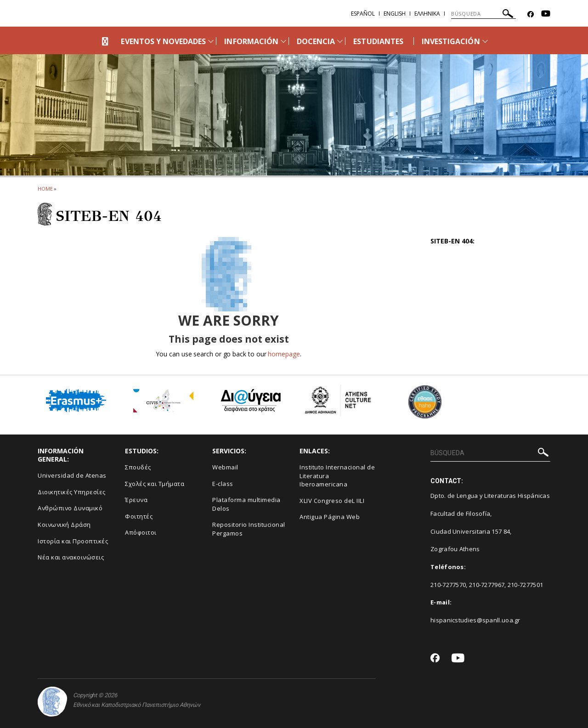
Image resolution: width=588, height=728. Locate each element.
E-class (223, 484)
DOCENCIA (316, 41)
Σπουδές (138, 467)
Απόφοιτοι (141, 532)
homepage (284, 354)
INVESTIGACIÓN (451, 41)
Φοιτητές (139, 516)
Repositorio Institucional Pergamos (249, 529)
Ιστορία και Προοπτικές (73, 541)
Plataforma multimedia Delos (246, 504)
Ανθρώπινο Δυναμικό (70, 508)
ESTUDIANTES (378, 41)
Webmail (225, 467)
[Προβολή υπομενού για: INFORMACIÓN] (283, 41)
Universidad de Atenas (72, 475)
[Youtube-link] (546, 14)
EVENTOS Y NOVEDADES (163, 41)
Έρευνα (136, 500)
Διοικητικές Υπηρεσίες (72, 492)
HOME (45, 189)
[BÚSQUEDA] (483, 14)
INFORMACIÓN (251, 41)
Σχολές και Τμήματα (155, 484)
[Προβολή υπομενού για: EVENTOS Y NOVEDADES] (211, 41)
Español (363, 14)
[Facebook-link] (531, 14)
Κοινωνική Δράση (64, 525)
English (395, 14)
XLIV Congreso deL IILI (332, 501)
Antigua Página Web (330, 517)
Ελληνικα (427, 14)
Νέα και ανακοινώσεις (71, 557)
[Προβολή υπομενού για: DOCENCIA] (340, 41)
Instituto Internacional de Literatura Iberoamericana (337, 476)
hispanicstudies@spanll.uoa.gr (475, 620)
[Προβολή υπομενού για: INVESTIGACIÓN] (485, 41)
